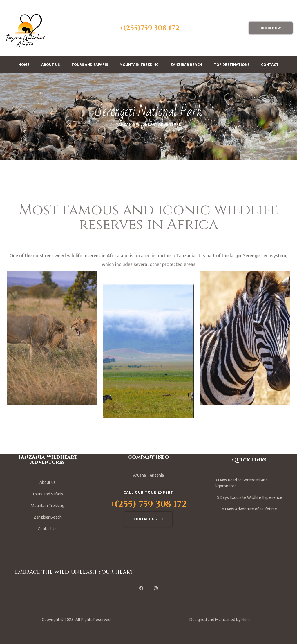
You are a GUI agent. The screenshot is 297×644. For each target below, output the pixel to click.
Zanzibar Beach (186, 65)
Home (24, 65)
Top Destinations (232, 65)
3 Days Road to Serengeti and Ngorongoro (241, 483)
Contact (270, 65)
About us (50, 65)
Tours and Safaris (90, 65)
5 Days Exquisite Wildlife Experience (249, 497)
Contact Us (48, 529)
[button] (271, 28)
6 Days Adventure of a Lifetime (249, 509)
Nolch (247, 620)
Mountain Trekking (139, 65)
